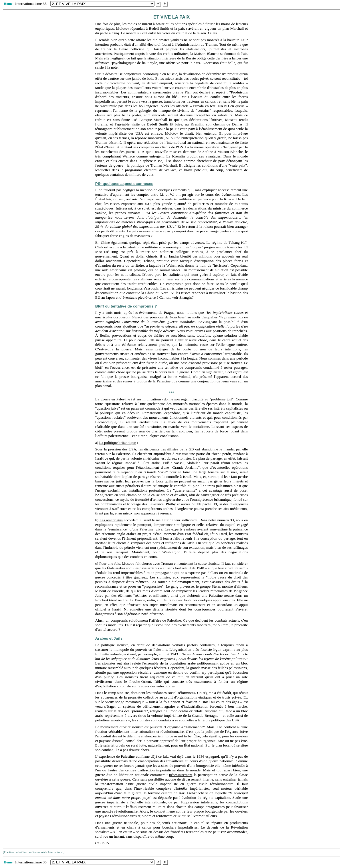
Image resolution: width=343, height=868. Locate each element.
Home (8, 4)
